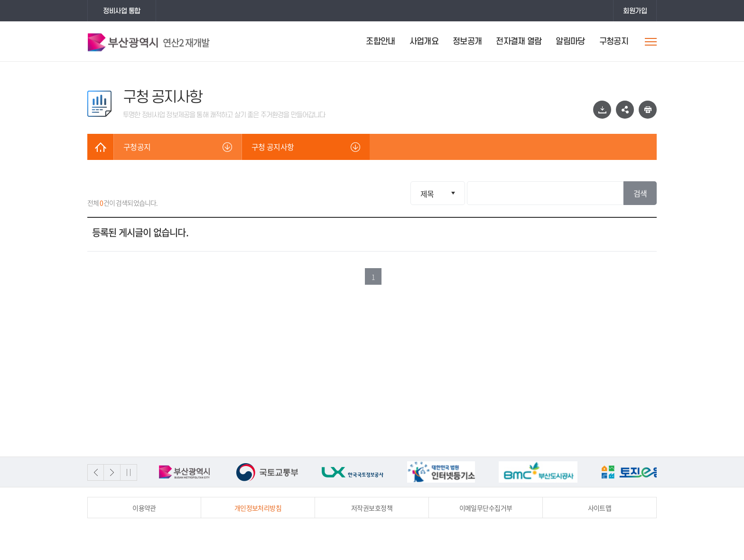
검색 (640, 193)
